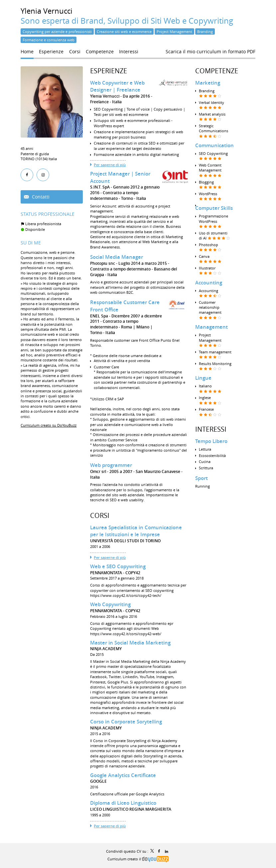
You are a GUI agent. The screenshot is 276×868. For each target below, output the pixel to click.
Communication (214, 145)
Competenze (217, 71)
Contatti (40, 197)
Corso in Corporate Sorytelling (126, 722)
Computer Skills (214, 208)
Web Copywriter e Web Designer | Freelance (117, 86)
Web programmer (111, 465)
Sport (202, 478)
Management (211, 327)
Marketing (208, 83)
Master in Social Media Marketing (130, 643)
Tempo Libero (211, 441)
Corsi (100, 515)
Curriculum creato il (138, 859)
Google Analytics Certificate (123, 775)
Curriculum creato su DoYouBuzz (49, 425)
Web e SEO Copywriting (118, 566)
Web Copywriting (110, 604)
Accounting (209, 283)
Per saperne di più (110, 165)
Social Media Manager (117, 257)
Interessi (211, 429)
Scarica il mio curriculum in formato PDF (210, 51)
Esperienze (109, 71)
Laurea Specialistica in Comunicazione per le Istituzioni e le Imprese (136, 531)
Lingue (203, 378)
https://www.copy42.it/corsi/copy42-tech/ (126, 595)
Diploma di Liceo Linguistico (123, 803)
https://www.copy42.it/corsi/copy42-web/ (126, 634)
